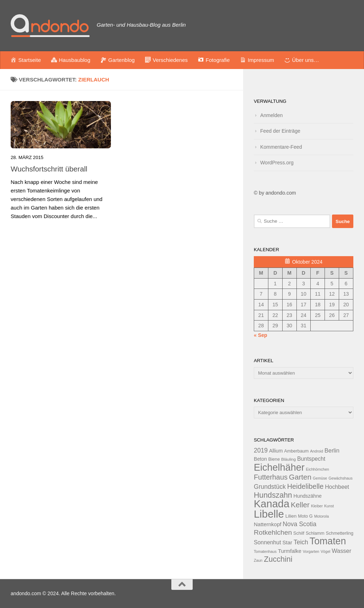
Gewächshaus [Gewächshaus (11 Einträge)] (341, 478)
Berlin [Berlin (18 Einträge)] (332, 450)
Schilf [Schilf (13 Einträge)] (299, 533)
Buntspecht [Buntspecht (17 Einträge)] (311, 459)
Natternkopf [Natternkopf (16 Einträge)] (267, 524)
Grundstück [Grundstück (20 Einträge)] (270, 487)
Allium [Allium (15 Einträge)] (276, 451)
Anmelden (271, 115)
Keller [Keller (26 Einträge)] (300, 505)
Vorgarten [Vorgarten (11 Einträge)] (311, 551)
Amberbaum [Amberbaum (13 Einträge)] (296, 451)
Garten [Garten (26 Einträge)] (300, 477)
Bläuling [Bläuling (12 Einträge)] (288, 459)
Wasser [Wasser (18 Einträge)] (341, 551)
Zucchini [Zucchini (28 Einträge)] (278, 559)
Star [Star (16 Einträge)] (287, 542)
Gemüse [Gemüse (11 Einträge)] (320, 478)
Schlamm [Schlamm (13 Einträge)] (315, 533)
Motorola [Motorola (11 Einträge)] (322, 516)
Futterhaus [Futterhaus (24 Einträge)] (271, 477)
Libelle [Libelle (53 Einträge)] (269, 514)
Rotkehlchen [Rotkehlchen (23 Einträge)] (273, 532)
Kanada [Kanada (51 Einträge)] (272, 504)
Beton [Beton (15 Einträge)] (260, 459)
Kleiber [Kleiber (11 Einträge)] (317, 506)
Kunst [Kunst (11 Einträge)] (329, 506)
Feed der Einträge (280, 131)
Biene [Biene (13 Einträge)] (274, 459)
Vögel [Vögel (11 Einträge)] (325, 551)
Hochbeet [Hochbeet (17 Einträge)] (337, 487)
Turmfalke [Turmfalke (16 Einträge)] (290, 551)
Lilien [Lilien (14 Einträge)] (291, 516)
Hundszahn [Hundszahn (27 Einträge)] (273, 495)
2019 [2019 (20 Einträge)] (261, 450)
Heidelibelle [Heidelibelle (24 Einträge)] (306, 486)
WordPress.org (277, 163)
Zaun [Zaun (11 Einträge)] (258, 560)
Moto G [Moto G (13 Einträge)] (305, 516)
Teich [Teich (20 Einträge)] (301, 542)
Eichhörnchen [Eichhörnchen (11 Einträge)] (318, 469)
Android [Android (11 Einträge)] (317, 451)
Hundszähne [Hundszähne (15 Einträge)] (308, 496)
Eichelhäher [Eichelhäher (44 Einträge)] (279, 467)
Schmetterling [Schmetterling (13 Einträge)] (340, 533)
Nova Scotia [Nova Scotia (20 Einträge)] (299, 524)
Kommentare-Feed (281, 147)
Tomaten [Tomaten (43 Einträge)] (328, 541)
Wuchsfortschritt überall (49, 169)
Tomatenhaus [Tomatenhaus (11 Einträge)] (265, 551)
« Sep (261, 335)
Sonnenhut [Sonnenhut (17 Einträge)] (267, 542)
